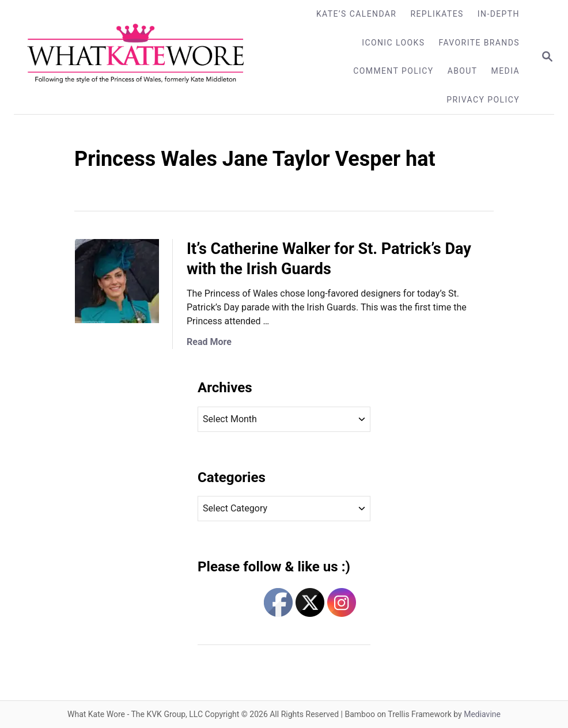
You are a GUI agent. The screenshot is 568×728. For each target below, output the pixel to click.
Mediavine (482, 714)
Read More (209, 342)
